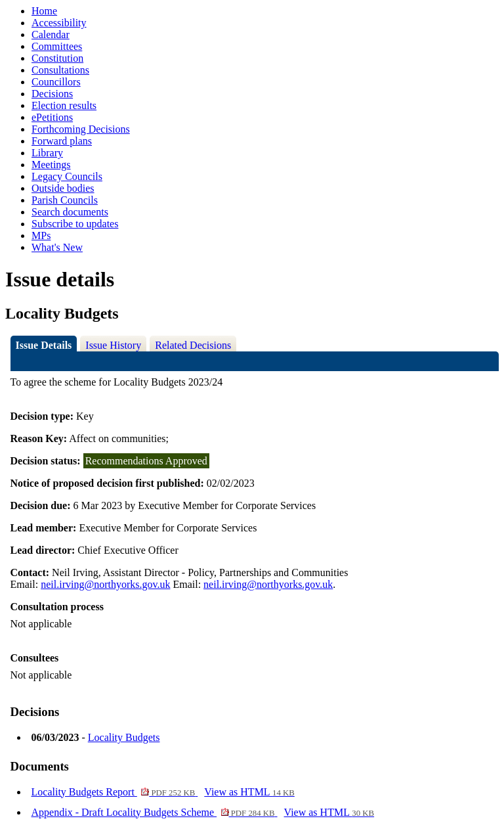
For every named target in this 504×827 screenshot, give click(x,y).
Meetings (51, 165)
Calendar (51, 34)
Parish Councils (65, 200)
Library (47, 153)
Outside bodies (63, 188)
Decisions (52, 94)
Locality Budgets (124, 737)
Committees (57, 46)
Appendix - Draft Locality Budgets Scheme (155, 812)
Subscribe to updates (75, 224)
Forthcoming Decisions (81, 129)
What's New (57, 247)
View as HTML (249, 792)
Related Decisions (193, 345)
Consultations (60, 70)
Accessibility (59, 23)
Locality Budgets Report (115, 792)
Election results (64, 105)
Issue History (113, 345)
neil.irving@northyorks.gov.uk (105, 584)
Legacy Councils (67, 176)
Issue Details (44, 345)
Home (44, 11)
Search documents (70, 212)
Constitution (57, 58)
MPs (41, 235)
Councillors (56, 82)
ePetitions (52, 117)
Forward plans (62, 141)
